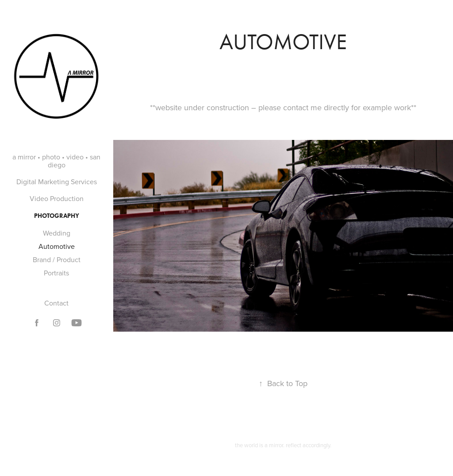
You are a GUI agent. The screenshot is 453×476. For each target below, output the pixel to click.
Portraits (56, 273)
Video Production (57, 198)
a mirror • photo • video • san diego (56, 161)
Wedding (57, 233)
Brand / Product (57, 259)
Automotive (57, 246)
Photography (57, 216)
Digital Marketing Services (57, 182)
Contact (56, 303)
